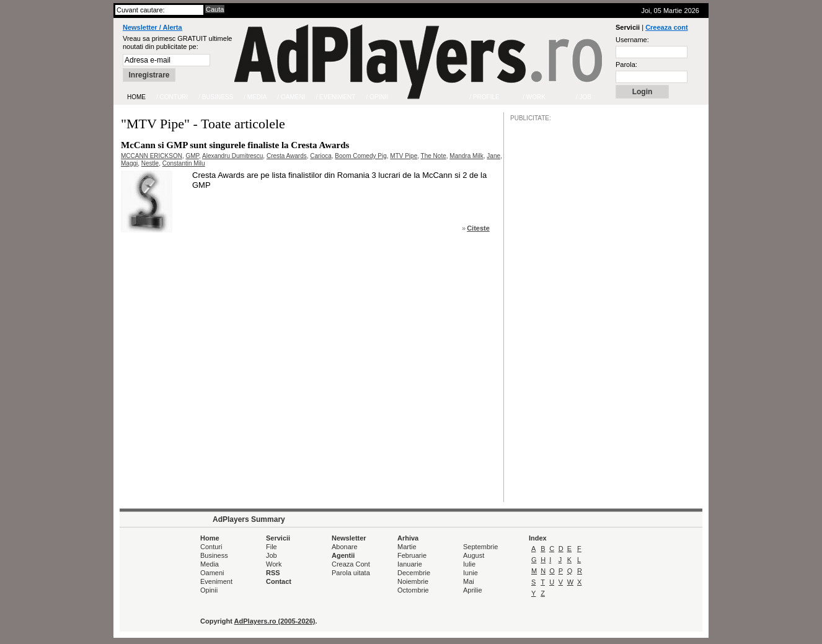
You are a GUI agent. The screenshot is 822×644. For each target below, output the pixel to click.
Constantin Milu (184, 163)
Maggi (129, 163)
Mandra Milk (466, 156)
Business (214, 555)
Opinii (209, 590)
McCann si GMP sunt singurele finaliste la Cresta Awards (235, 145)
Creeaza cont (666, 27)
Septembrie (480, 547)
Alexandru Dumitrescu (232, 156)
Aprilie (473, 590)
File (272, 547)
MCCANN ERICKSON (152, 156)
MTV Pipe (404, 156)
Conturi (211, 547)
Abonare (345, 547)
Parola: (626, 64)
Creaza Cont (351, 564)
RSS (273, 573)
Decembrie (414, 573)
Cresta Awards (287, 156)
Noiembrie (413, 581)
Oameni (212, 573)
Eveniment (216, 581)
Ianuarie (410, 564)
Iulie (469, 564)
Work (274, 564)
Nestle (150, 163)
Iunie (471, 573)
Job (272, 555)
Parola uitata (351, 573)
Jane (493, 156)
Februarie (412, 555)
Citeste (478, 228)
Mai (469, 581)
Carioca (320, 156)
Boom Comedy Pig (360, 156)
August (474, 555)
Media (210, 564)
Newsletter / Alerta (152, 27)
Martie (407, 547)
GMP (192, 156)
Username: (632, 40)
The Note (434, 156)
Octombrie (413, 590)
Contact (279, 581)
